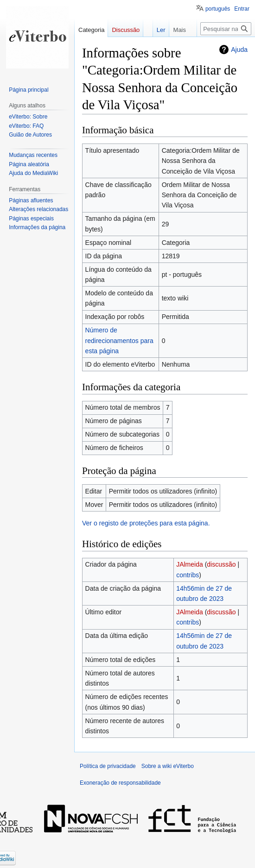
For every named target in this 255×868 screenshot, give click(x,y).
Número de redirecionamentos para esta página (119, 340)
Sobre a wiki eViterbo (168, 766)
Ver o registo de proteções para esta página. (146, 523)
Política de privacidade (108, 766)
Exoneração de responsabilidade (120, 783)
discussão (221, 564)
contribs (188, 575)
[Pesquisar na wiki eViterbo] (226, 29)
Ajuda (239, 50)
